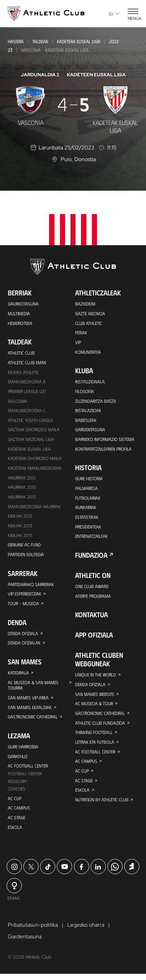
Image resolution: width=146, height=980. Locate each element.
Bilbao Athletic (23, 372)
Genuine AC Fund (24, 548)
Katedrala (18, 676)
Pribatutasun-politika (33, 931)
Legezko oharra (86, 931)
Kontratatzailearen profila (103, 450)
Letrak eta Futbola (95, 746)
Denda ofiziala (23, 637)
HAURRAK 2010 (22, 489)
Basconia (18, 402)
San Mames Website (95, 697)
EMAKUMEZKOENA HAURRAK (34, 509)
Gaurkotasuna (23, 304)
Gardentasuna (90, 431)
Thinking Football (94, 736)
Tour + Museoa (23, 607)
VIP (78, 342)
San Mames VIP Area (28, 702)
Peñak (81, 333)
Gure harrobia (23, 751)
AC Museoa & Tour (94, 707)
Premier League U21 (27, 392)
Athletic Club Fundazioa (100, 726)
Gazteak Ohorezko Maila (34, 431)
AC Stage (17, 823)
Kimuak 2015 (20, 538)
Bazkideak (85, 304)
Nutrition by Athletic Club (102, 804)
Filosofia (84, 392)
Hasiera (16, 41)
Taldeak (40, 41)
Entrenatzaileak (91, 539)
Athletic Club (21, 353)
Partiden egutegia (26, 557)
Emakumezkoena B (27, 382)
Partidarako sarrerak (31, 587)
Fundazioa (91, 558)
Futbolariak (88, 500)
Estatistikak (87, 519)
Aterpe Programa (93, 599)
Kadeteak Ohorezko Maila (35, 460)
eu (114, 14)
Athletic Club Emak (27, 363)
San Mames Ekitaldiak (30, 711)
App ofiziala (94, 638)
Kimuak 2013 (20, 528)
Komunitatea (88, 352)
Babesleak (86, 421)
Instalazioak (88, 411)
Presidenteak (88, 529)
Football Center (25, 778)
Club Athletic (89, 323)
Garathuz (18, 761)
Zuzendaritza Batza (96, 402)
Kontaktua (91, 618)
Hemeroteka (20, 323)
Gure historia (89, 480)
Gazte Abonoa (90, 313)
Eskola (15, 833)
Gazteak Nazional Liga (31, 441)
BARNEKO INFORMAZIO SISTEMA (105, 441)
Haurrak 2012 (22, 479)
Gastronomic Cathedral (33, 721)
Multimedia (19, 313)
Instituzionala (90, 382)
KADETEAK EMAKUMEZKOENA (35, 470)
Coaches (17, 794)
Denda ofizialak (24, 646)
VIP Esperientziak (25, 597)
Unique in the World (96, 678)
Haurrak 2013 (22, 499)
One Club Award (92, 589)
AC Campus (19, 813)
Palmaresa (86, 490)
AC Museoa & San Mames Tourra (33, 689)
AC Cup (15, 804)
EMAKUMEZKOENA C (26, 411)
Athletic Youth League (30, 421)
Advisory (17, 786)
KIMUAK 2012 (20, 518)
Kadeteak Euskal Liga (79, 41)
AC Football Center (28, 771)
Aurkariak (86, 509)
